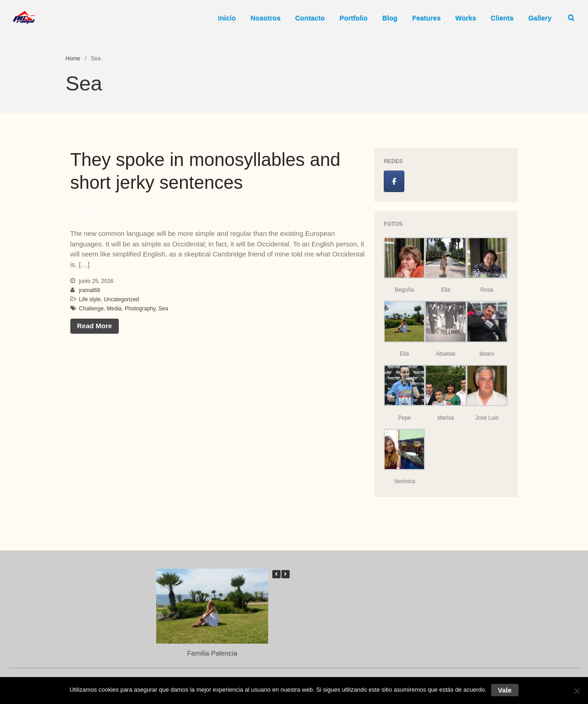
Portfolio (354, 18)
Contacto (310, 18)
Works (466, 18)
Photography (140, 309)
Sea (163, 309)
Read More (95, 326)
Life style (90, 299)
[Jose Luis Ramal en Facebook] (394, 181)
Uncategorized (121, 299)
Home (73, 59)
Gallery (540, 18)
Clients (502, 18)
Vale (505, 690)
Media (114, 309)
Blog (390, 18)
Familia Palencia (212, 653)
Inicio (227, 18)
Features (426, 18)
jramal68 (90, 290)
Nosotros (265, 18)
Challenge (91, 309)
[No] (577, 691)
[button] (286, 574)
